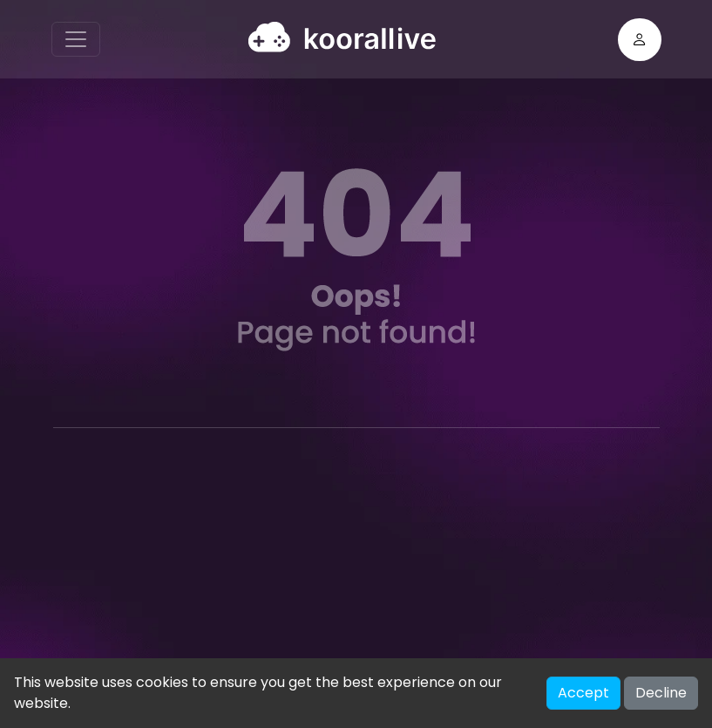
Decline (661, 693)
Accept (583, 693)
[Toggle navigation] (76, 39)
